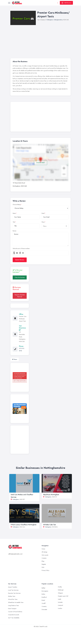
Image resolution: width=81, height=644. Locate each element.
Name (14, 213)
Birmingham (45, 591)
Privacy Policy (45, 570)
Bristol (43, 600)
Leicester (60, 602)
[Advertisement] (44, 39)
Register (44, 564)
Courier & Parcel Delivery (15, 612)
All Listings (44, 552)
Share (15, 359)
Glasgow (60, 593)
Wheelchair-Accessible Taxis (16, 602)
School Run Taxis (13, 599)
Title (14, 222)
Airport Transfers (13, 587)
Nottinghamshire (58, 20)
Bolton (43, 594)
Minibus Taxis (12, 596)
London (60, 608)
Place (43, 222)
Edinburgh (61, 590)
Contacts (44, 558)
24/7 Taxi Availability (14, 618)
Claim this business (20, 277)
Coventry (44, 606)
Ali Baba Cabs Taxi (50, 525)
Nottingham (50, 20)
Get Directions (22, 328)
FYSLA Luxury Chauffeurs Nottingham (24, 525)
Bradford (44, 597)
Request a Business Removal (20, 296)
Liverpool (60, 605)
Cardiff (44, 603)
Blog (43, 561)
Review (14, 231)
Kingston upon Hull (63, 596)
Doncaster (44, 609)
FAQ (43, 567)
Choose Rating (17, 205)
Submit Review (20, 260)
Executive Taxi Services (14, 593)
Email (43, 213)
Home (43, 549)
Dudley (60, 587)
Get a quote (45, 555)
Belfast (43, 588)
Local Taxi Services (13, 590)
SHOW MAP (40, 163)
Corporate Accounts (14, 615)
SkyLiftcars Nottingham (51, 495)
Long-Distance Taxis (13, 605)
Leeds (60, 599)
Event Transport (12, 609)
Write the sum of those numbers (21, 248)
